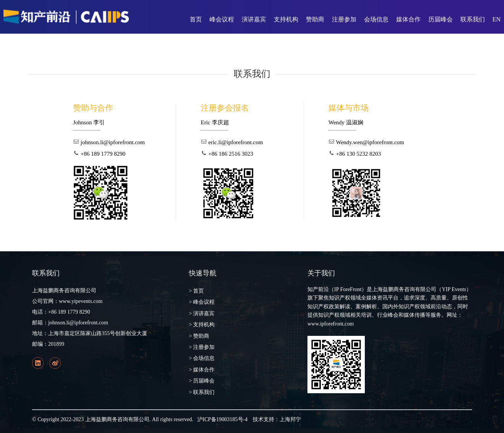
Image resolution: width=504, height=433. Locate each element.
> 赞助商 (199, 336)
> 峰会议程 (202, 302)
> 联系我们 (202, 392)
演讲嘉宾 (254, 19)
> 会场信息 (202, 358)
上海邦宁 (290, 419)
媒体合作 (408, 19)
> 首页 (196, 291)
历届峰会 (441, 19)
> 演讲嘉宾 (202, 313)
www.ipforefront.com (331, 324)
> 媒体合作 (202, 370)
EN (497, 19)
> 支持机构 (202, 325)
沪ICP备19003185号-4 (222, 419)
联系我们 (473, 19)
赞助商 (315, 19)
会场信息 (376, 19)
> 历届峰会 (202, 381)
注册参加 (344, 19)
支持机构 (286, 19)
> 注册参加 (202, 347)
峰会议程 (222, 19)
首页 (196, 19)
